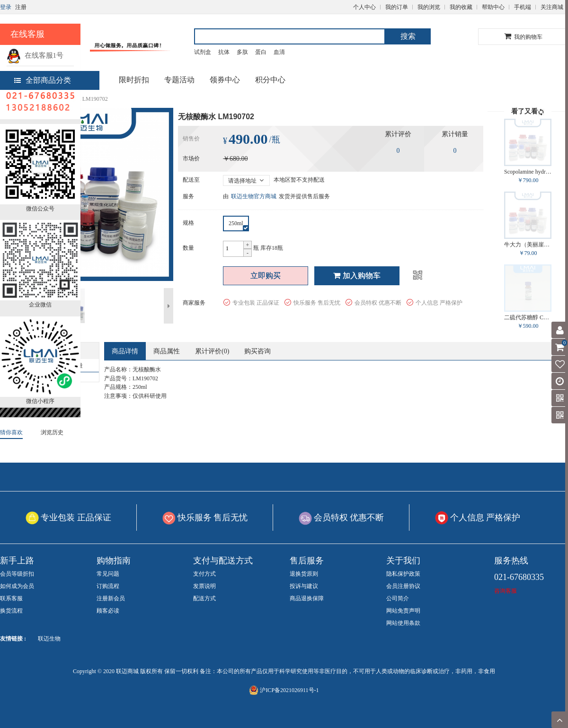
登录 (6, 7)
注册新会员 (111, 598)
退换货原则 (304, 574)
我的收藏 (461, 7)
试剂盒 (203, 52)
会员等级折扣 (17, 574)
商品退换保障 (307, 598)
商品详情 (125, 351)
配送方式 (204, 598)
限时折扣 (134, 80)
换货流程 (11, 611)
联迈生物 (49, 639)
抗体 (224, 52)
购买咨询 (257, 351)
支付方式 (204, 574)
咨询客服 (506, 591)
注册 (21, 7)
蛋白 (261, 52)
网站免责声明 (403, 611)
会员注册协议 (403, 586)
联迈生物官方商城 (254, 196)
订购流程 (108, 586)
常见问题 (108, 574)
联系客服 (11, 598)
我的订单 (397, 7)
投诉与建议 (304, 586)
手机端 (523, 7)
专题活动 (179, 80)
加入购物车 (357, 276)
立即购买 (266, 276)
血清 (279, 52)
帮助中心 (493, 7)
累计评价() (212, 351)
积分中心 (270, 80)
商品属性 (167, 351)
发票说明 (204, 586)
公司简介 (398, 598)
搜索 (408, 36)
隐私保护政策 (403, 574)
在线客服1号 (35, 55)
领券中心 (225, 80)
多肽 (242, 52)
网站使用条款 (403, 623)
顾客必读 (108, 611)
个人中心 (364, 7)
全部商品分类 (43, 80)
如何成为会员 (17, 586)
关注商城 (552, 7)
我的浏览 (429, 7)
